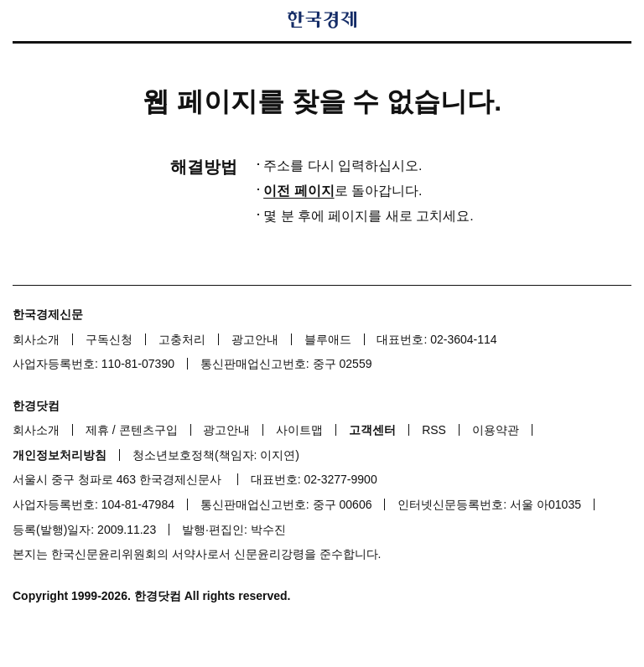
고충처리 (182, 339)
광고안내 (255, 339)
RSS (434, 430)
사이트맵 (299, 430)
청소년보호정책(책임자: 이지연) (216, 455)
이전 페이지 (299, 191)
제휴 (97, 430)
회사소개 (36, 339)
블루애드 (328, 339)
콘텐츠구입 (148, 430)
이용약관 (496, 430)
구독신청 (109, 339)
